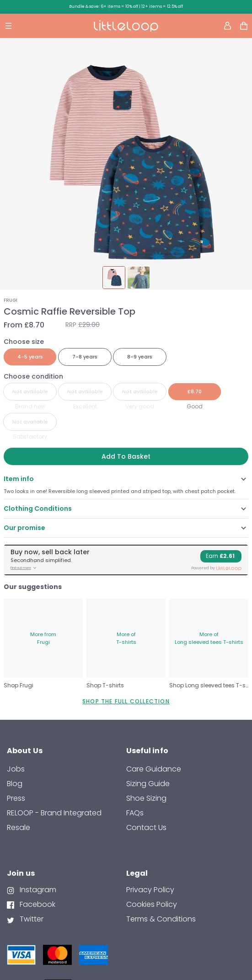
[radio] (30, 357)
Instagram (37, 890)
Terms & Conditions (161, 919)
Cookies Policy (152, 904)
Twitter (31, 919)
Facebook (37, 904)
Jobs (16, 769)
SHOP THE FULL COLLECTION (126, 701)
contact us (146, 827)
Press (16, 798)
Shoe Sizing (146, 798)
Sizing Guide (148, 784)
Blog (15, 784)
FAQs (135, 813)
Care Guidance (154, 769)
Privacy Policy (150, 890)
